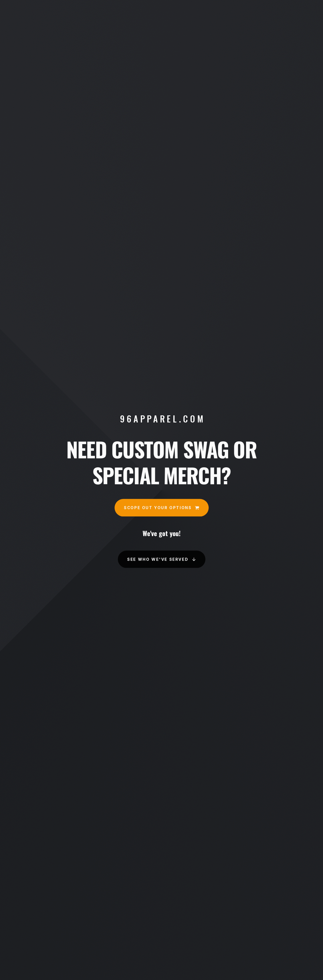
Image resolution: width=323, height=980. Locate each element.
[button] (162, 508)
